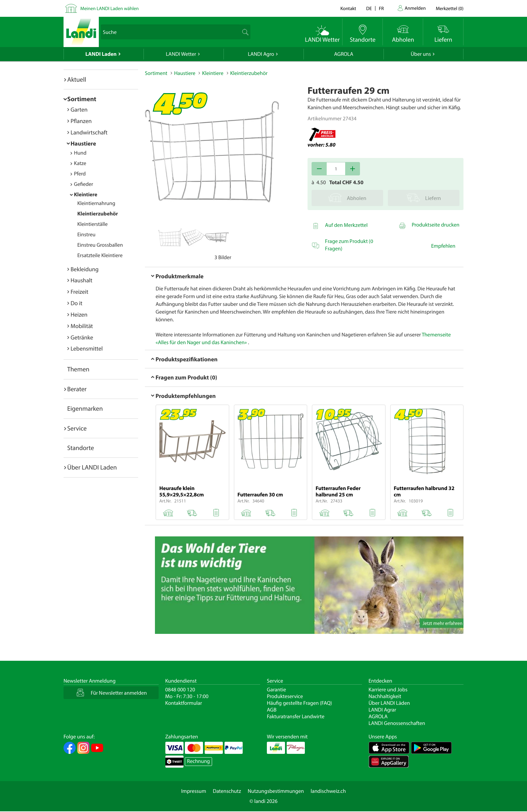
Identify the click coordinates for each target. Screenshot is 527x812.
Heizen (79, 314)
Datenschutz (227, 791)
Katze (80, 163)
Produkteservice (285, 696)
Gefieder (84, 184)
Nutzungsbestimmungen (276, 791)
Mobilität (82, 326)
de (369, 8)
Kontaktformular (184, 703)
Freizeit (79, 292)
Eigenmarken (85, 408)
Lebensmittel (87, 348)
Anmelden (415, 8)
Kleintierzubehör (98, 214)
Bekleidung (85, 269)
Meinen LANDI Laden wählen (110, 8)
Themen (78, 369)
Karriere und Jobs (388, 690)
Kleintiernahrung (96, 203)
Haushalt (82, 280)
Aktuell (77, 79)
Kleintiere (86, 195)
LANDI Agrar (382, 710)
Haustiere (83, 143)
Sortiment (82, 99)
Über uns (421, 54)
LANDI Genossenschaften (397, 723)
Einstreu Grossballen (100, 245)
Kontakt (348, 8)
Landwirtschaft (89, 132)
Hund (80, 153)
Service (77, 428)
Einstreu (86, 235)
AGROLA (344, 54)
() (450, 8)
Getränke (82, 337)
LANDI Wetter (181, 54)
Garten (79, 109)
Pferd (80, 174)
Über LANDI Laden (92, 467)
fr (381, 8)
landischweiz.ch (328, 791)
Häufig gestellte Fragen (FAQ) (299, 703)
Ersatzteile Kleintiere (100, 255)
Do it (76, 303)
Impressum (194, 791)
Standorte (81, 448)
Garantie (276, 690)
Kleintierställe (92, 224)
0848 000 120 (180, 690)
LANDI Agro (261, 54)
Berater (77, 389)
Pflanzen (81, 121)
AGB (272, 710)
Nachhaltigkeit (385, 696)
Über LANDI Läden (389, 703)
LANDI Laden (101, 54)
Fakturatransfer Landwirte (296, 717)
